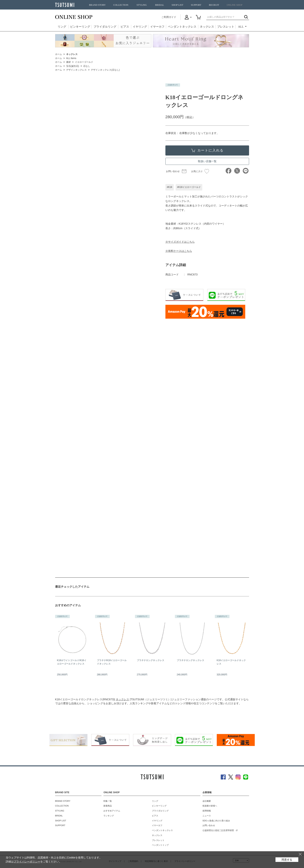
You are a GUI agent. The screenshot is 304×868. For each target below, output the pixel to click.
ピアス (125, 27)
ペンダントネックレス (182, 27)
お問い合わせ (173, 171)
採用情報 (207, 811)
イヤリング (140, 27)
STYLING (142, 5)
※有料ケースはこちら (179, 251)
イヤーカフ (157, 27)
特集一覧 (108, 801)
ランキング (109, 816)
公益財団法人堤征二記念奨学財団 (218, 830)
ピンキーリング (80, 27)
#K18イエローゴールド (189, 187)
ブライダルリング (105, 27)
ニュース (207, 816)
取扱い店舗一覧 (207, 161)
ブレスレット (226, 27)
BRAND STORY (97, 5)
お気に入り (200, 171)
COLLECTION (121, 5)
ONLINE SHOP (235, 5)
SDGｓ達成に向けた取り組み (216, 821)
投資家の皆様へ (210, 806)
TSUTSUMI (65, 5)
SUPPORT (196, 5)
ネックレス (207, 27)
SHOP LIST (177, 5)
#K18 (170, 187)
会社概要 (207, 801)
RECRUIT (214, 5)
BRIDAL (160, 5)
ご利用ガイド (169, 17)
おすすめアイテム (112, 811)
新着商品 (108, 806)
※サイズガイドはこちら (180, 242)
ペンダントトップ (160, 845)
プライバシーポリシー (27, 862)
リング (62, 27)
